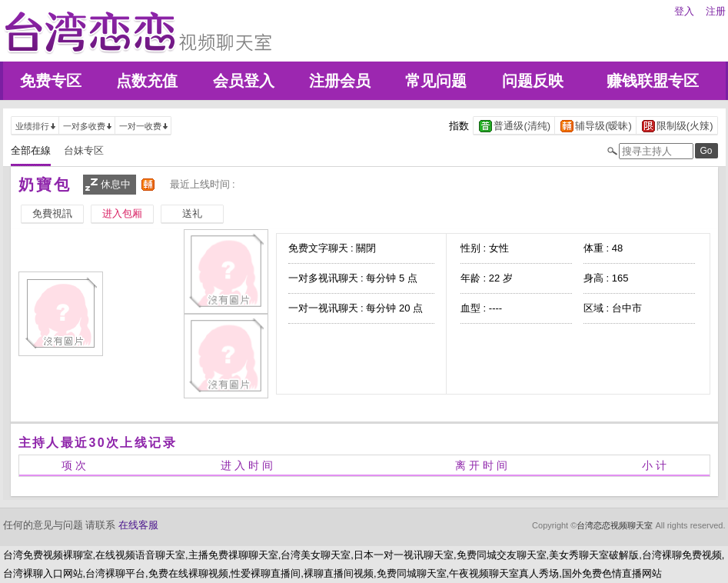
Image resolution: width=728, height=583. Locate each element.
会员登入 (244, 81)
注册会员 (340, 81)
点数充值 (147, 81)
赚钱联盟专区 (653, 81)
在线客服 (138, 525)
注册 (716, 11)
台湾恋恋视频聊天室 (615, 525)
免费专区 (51, 81)
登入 (684, 11)
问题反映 (533, 81)
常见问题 (436, 81)
